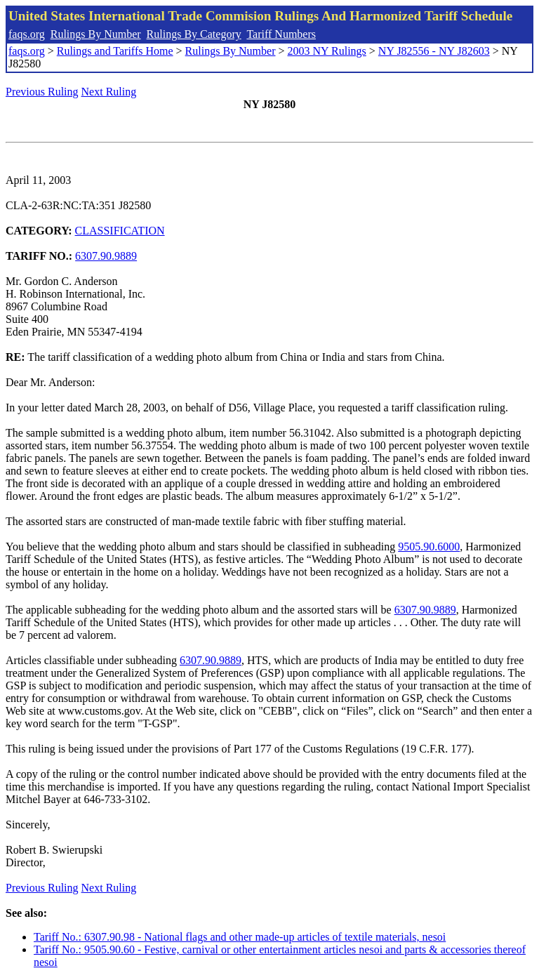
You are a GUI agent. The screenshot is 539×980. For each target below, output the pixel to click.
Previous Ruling (42, 92)
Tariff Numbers (281, 34)
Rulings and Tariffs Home (115, 51)
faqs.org (27, 34)
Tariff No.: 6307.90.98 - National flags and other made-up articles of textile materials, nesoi (240, 937)
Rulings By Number (96, 34)
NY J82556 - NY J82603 (434, 51)
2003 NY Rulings (327, 51)
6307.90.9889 (106, 256)
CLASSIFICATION (120, 231)
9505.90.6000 (429, 547)
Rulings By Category (194, 34)
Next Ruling (109, 92)
